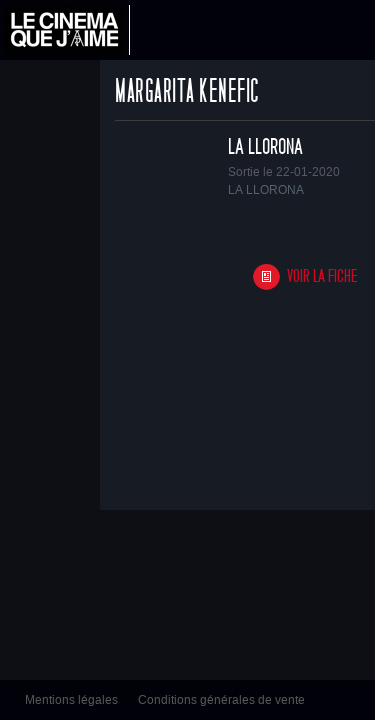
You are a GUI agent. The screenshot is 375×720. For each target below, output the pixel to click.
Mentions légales (71, 700)
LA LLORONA (265, 147)
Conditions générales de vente (221, 700)
